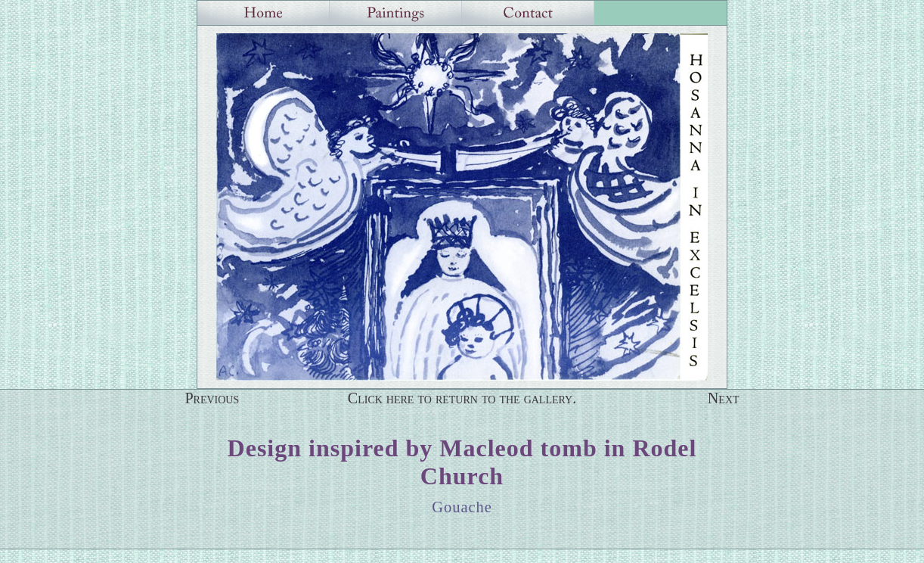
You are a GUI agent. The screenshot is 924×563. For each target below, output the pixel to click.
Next (724, 398)
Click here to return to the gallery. (462, 398)
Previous (212, 398)
